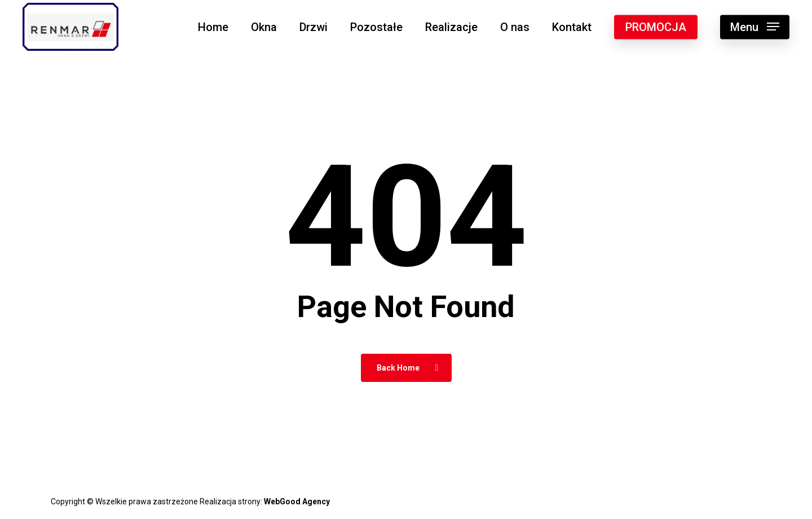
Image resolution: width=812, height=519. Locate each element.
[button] (755, 27)
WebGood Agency (297, 502)
